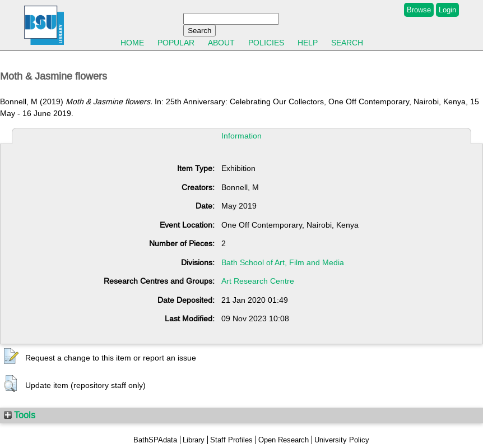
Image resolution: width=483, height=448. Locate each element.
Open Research (284, 440)
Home (132, 43)
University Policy (342, 440)
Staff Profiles (231, 440)
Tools (20, 415)
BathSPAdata (155, 440)
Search (347, 43)
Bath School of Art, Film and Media (283, 262)
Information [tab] (241, 136)
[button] (11, 357)
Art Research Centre (258, 281)
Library (194, 440)
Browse (419, 10)
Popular (176, 43)
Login (447, 10)
